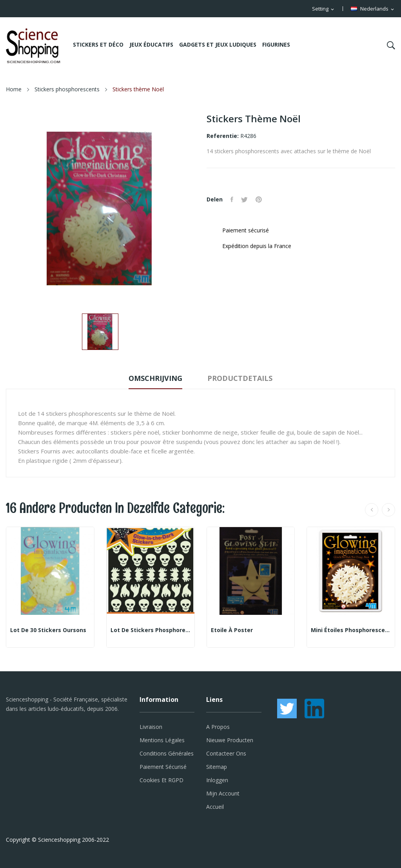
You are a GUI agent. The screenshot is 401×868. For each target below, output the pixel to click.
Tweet (244, 199)
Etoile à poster (232, 630)
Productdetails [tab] (240, 378)
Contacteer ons (226, 753)
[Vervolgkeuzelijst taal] (373, 9)
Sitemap (217, 767)
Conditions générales (167, 753)
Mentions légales (162, 740)
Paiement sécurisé (163, 767)
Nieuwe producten (230, 740)
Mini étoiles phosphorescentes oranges (351, 630)
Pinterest (259, 199)
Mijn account (223, 793)
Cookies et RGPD (161, 780)
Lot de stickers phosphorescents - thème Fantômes (151, 630)
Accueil (215, 807)
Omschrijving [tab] (155, 378)
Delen (232, 199)
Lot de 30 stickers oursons (48, 630)
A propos (218, 727)
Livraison (151, 727)
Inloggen (217, 780)
